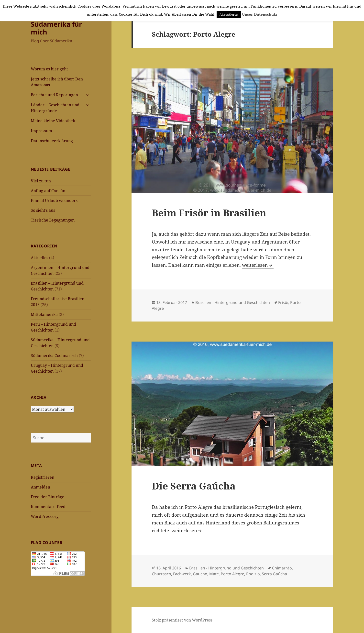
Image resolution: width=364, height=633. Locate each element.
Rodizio (253, 574)
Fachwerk (182, 574)
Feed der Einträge (48, 497)
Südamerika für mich (56, 28)
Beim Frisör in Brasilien (209, 213)
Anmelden (40, 487)
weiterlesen (258, 265)
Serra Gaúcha (274, 574)
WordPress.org (45, 516)
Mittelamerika (44, 314)
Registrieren (43, 477)
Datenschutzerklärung (52, 141)
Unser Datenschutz (260, 14)
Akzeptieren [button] (229, 14)
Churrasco (161, 574)
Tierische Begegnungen (53, 220)
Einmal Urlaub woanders (54, 200)
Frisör (283, 302)
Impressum (41, 131)
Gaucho (200, 574)
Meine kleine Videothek (53, 121)
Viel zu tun (41, 181)
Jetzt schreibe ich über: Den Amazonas (57, 82)
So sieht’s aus (43, 210)
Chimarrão (282, 568)
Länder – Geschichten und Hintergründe (55, 108)
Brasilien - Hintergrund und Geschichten (233, 302)
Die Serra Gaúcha (194, 486)
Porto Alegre (232, 574)
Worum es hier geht (49, 69)
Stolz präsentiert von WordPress (182, 620)
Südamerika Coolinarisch (54, 355)
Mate (214, 574)
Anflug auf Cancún (48, 191)
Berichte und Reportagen (54, 95)
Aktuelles (39, 258)
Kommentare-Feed (48, 507)
